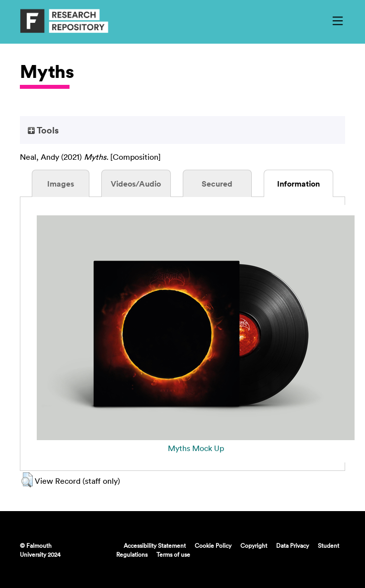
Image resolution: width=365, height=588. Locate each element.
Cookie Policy (213, 545)
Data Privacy (292, 545)
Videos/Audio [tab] (136, 184)
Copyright (254, 545)
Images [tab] (61, 184)
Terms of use (173, 554)
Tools (43, 130)
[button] (27, 480)
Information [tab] (298, 184)
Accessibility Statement (155, 545)
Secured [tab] (217, 184)
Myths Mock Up (196, 448)
